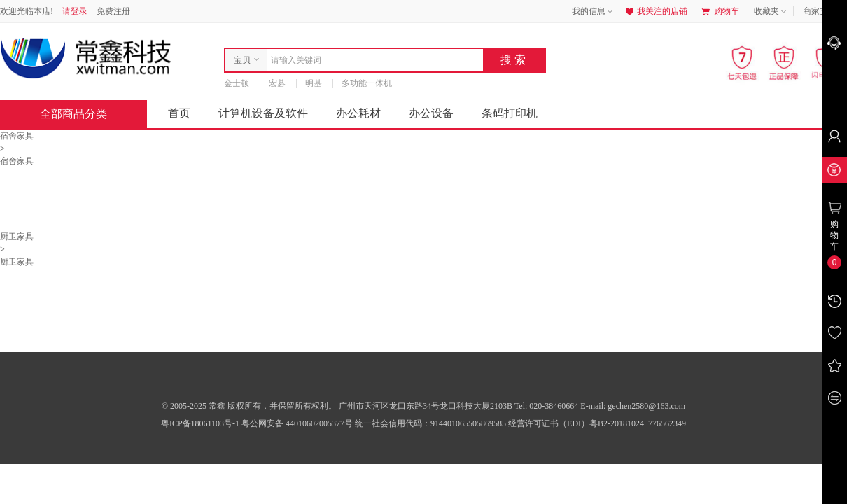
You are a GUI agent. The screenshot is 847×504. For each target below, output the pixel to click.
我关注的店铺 (655, 11)
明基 (314, 83)
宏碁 (277, 83)
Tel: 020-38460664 (547, 406)
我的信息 (594, 12)
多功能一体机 (367, 83)
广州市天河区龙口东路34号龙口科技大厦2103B (427, 406)
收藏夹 (771, 12)
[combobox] (371, 60)
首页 (179, 113)
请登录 (75, 11)
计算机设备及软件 (263, 113)
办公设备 (431, 113)
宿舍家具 (17, 136)
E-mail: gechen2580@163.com (633, 406)
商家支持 (825, 12)
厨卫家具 (17, 237)
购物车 (720, 11)
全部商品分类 (85, 114)
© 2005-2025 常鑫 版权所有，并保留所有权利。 (249, 406)
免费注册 (113, 11)
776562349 (666, 423)
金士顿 (237, 83)
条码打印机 (510, 113)
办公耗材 (358, 113)
